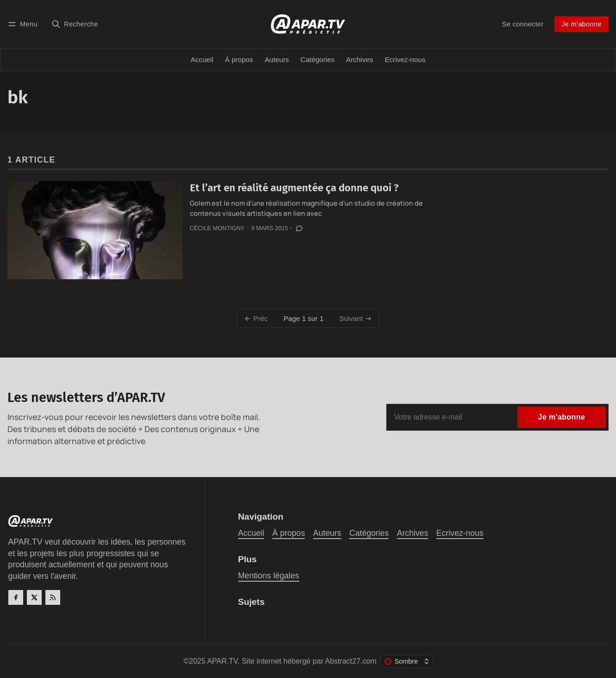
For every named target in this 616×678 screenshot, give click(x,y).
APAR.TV (222, 661)
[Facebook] (16, 597)
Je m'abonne (581, 24)
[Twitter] (34, 597)
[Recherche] (75, 24)
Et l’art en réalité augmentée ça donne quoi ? (294, 188)
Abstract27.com (351, 661)
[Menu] (24, 24)
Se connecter (523, 24)
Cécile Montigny (217, 228)
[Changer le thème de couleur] (406, 661)
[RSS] (53, 597)
